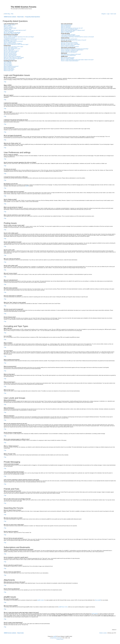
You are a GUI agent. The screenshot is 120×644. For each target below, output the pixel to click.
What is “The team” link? (66, 32)
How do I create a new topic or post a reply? (13, 47)
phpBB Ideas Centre (63, 607)
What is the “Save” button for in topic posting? (14, 58)
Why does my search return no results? (70, 43)
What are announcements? (10, 67)
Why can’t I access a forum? (10, 53)
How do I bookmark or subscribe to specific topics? (72, 50)
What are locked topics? (9, 70)
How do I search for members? (68, 46)
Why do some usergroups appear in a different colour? (73, 30)
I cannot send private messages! (68, 35)
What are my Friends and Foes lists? (69, 39)
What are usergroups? (66, 27)
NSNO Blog (7, 14)
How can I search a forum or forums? (69, 42)
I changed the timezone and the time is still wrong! (15, 39)
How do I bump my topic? (9, 60)
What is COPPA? (8, 26)
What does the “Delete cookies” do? (12, 34)
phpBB (27, 186)
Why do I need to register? (10, 25)
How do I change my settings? (10, 36)
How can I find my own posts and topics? (70, 47)
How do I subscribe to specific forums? (69, 51)
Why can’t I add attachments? (10, 54)
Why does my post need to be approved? (13, 59)
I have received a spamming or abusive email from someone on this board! (77, 37)
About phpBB (98, 600)
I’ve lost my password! (9, 31)
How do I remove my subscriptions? (69, 52)
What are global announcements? (11, 66)
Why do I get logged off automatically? (12, 32)
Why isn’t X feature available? (68, 59)
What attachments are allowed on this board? (71, 54)
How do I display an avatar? (10, 42)
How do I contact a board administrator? (70, 61)
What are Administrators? (67, 25)
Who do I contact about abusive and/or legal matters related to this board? (77, 60)
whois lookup (95, 614)
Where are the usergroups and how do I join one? (72, 28)
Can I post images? (8, 65)
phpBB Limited (41, 600)
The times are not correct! (9, 38)
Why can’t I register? (8, 27)
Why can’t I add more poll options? (11, 51)
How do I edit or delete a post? (11, 48)
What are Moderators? (66, 26)
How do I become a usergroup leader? (69, 29)
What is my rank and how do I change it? (13, 43)
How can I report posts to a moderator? (12, 56)
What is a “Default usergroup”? (68, 31)
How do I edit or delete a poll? (10, 52)
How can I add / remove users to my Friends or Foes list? (74, 40)
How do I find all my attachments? (68, 55)
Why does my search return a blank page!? (70, 44)
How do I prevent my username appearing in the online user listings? (19, 37)
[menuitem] (12, 14)
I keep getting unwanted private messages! (70, 36)
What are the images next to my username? (13, 41)
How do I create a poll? (9, 50)
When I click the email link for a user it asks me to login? (16, 44)
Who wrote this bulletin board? (68, 58)
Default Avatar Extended (56, 638)
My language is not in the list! (10, 40)
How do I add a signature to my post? (12, 49)
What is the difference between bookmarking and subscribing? (75, 49)
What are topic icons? (9, 71)
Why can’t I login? (8, 29)
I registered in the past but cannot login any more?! (15, 30)
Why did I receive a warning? (10, 55)
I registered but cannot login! (10, 28)
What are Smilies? (8, 64)
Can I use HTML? (8, 63)
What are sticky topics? (9, 68)
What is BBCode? (8, 62)
